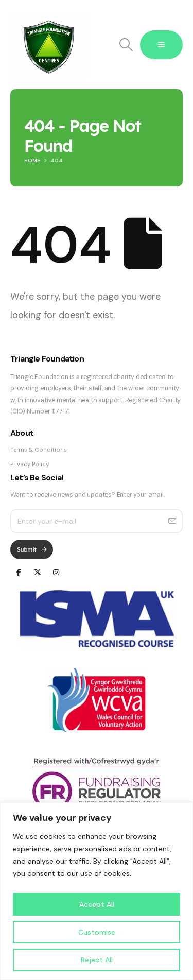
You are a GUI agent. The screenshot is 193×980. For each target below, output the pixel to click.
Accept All (97, 904)
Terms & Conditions (39, 450)
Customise (97, 932)
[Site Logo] (49, 45)
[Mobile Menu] (161, 45)
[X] (37, 571)
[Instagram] (56, 571)
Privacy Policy (30, 464)
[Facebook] (19, 571)
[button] (126, 45)
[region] (97, 891)
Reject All (97, 960)
